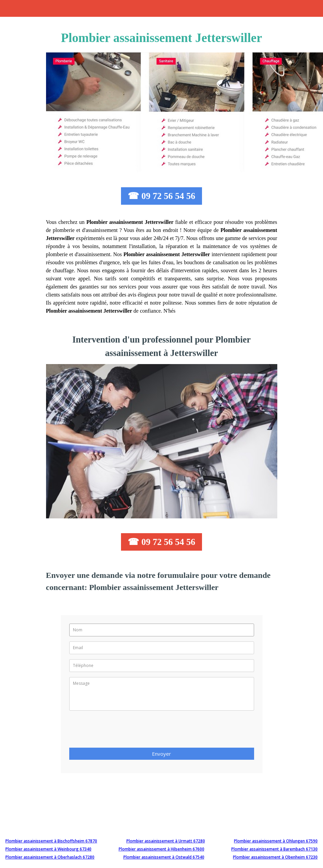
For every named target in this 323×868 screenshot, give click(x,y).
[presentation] (120, 731)
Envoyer (161, 754)
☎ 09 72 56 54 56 (161, 196)
